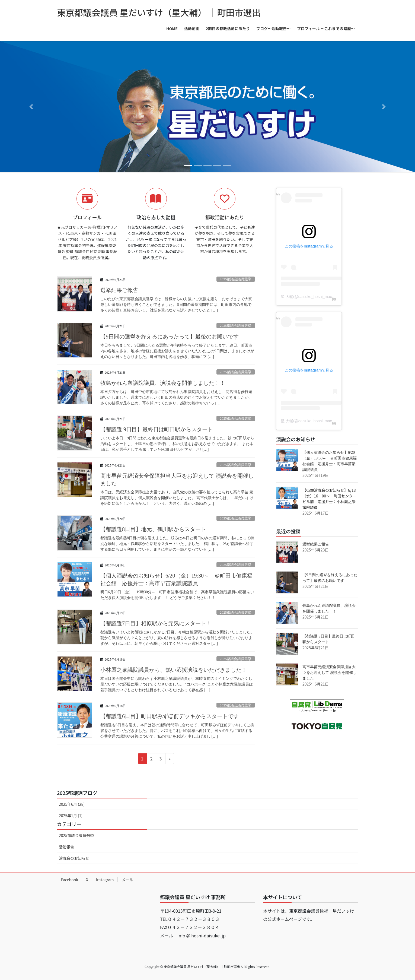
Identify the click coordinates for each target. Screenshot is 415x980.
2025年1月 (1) (71, 816)
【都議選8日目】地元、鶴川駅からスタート (153, 529)
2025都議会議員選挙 (236, 279)
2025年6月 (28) (72, 804)
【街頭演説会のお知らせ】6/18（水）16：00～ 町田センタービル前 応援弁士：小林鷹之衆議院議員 (329, 499)
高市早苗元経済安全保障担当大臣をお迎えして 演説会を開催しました (330, 673)
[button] (31, 107)
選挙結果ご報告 (119, 290)
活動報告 (66, 847)
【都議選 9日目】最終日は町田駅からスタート (157, 429)
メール (127, 880)
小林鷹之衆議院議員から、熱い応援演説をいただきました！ (174, 670)
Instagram (105, 880)
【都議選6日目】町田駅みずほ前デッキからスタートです (170, 716)
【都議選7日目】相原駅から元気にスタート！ (156, 623)
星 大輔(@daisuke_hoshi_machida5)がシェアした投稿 (327, 297)
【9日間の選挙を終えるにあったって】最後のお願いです (170, 337)
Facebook (70, 880)
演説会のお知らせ (74, 858)
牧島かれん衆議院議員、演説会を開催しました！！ (163, 383)
